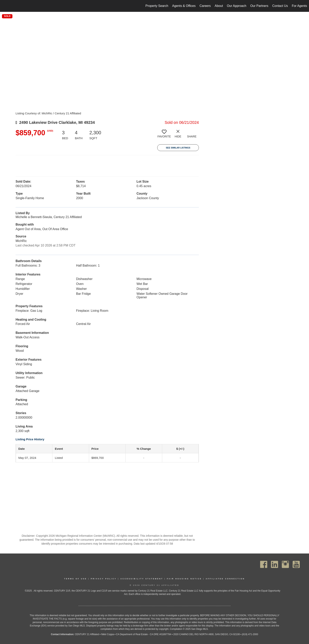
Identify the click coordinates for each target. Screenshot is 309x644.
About (219, 6)
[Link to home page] (5, 6)
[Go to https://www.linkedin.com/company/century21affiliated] (275, 564)
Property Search (157, 6)
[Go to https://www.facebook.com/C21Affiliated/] (264, 564)
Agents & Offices (184, 6)
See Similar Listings (178, 148)
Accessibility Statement (142, 579)
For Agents (299, 6)
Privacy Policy (104, 579)
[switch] (164, 135)
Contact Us (280, 6)
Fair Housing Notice (184, 579)
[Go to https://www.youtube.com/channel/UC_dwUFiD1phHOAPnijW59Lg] (296, 564)
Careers (205, 6)
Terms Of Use (76, 579)
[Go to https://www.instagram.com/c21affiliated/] (285, 564)
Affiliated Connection (225, 579)
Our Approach (237, 6)
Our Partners (259, 6)
